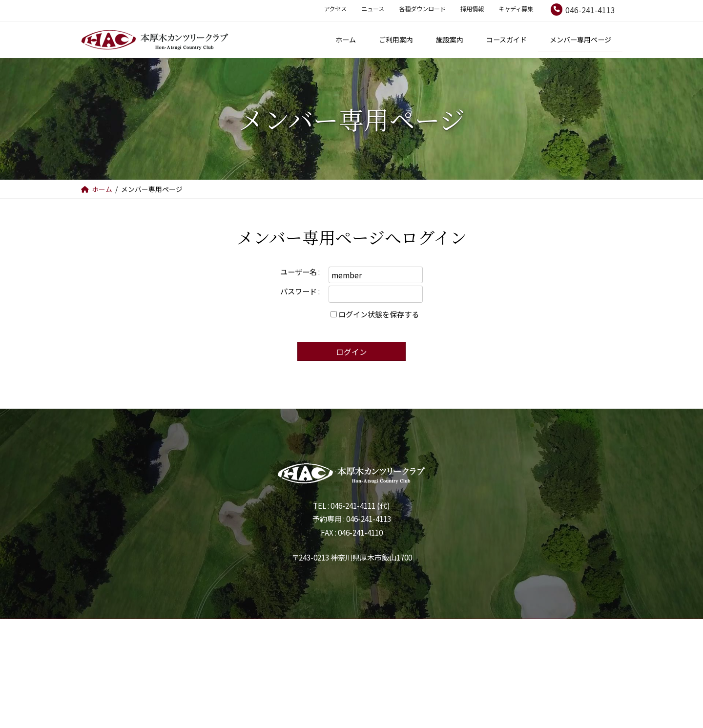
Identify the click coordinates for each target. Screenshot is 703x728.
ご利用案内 (270, 643)
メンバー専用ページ (464, 643)
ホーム (217, 643)
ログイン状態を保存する (379, 314)
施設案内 (326, 643)
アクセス (335, 9)
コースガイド (385, 643)
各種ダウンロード (422, 9)
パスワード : (300, 291)
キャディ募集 (516, 9)
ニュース (373, 9)
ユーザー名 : (300, 271)
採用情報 (472, 9)
